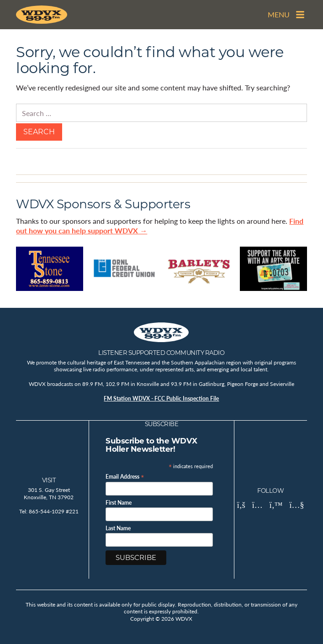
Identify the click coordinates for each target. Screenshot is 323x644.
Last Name (118, 528)
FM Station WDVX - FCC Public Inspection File (161, 399)
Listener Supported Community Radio (161, 353)
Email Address (125, 476)
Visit (49, 480)
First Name (119, 503)
